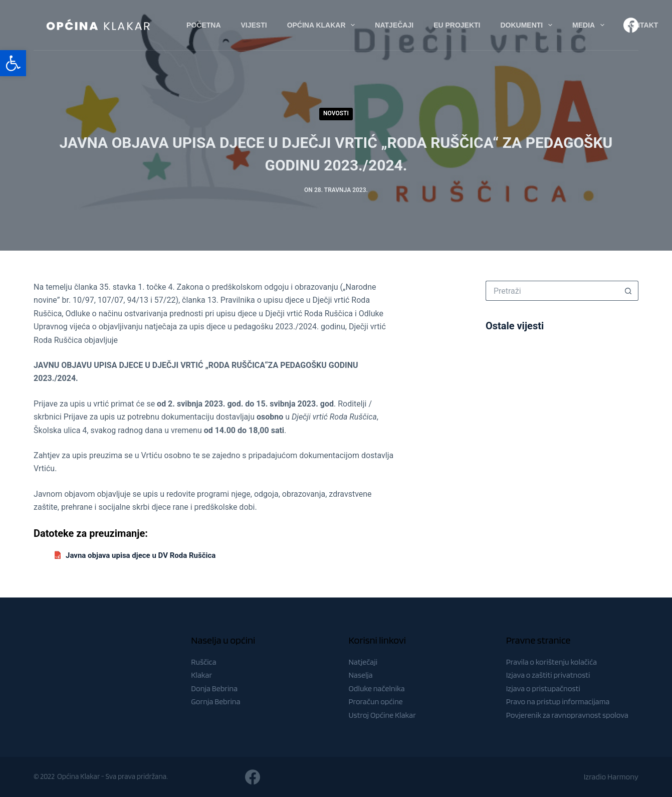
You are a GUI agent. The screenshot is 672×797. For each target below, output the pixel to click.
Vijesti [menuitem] (254, 25)
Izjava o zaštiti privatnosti (548, 675)
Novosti (336, 113)
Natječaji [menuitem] (394, 25)
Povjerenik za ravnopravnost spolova (567, 715)
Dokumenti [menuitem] (528, 25)
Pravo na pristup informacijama (558, 702)
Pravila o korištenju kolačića (552, 662)
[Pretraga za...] (552, 291)
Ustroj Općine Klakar (382, 715)
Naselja (360, 675)
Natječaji (363, 662)
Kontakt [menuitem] (641, 25)
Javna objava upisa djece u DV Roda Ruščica (141, 555)
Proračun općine (375, 702)
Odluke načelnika (376, 688)
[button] (13, 63)
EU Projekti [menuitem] (457, 25)
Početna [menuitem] (203, 25)
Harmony (623, 777)
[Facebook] (631, 25)
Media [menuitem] (590, 25)
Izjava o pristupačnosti (543, 688)
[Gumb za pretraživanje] (628, 291)
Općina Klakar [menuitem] (323, 25)
